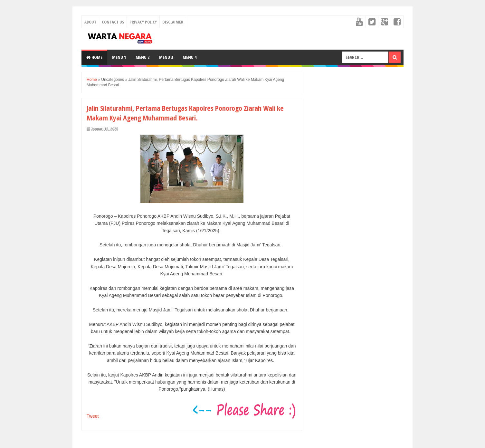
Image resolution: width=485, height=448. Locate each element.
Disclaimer (173, 22)
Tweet (93, 416)
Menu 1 (119, 57)
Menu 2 (143, 57)
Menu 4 (190, 57)
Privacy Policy (143, 22)
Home (94, 57)
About (90, 22)
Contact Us (113, 22)
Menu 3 (166, 57)
